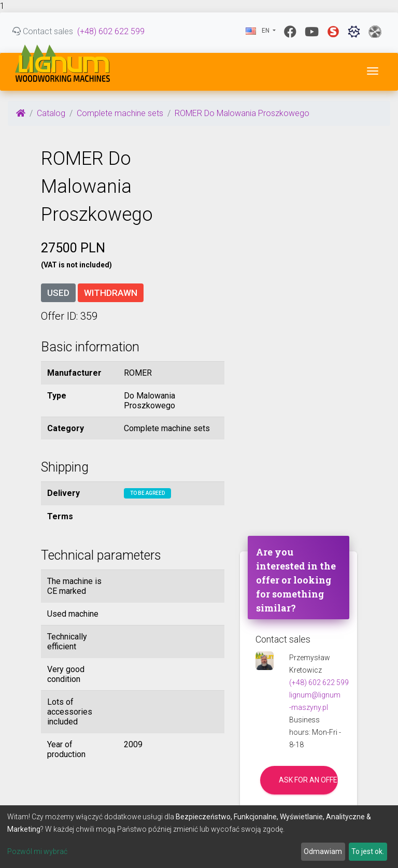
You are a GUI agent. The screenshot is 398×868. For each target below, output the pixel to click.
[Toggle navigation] (373, 71)
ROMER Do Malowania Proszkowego (242, 113)
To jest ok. (368, 851)
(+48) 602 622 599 (111, 31)
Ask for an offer (308, 780)
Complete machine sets (120, 113)
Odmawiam (323, 851)
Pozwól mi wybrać (37, 851)
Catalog (51, 113)
